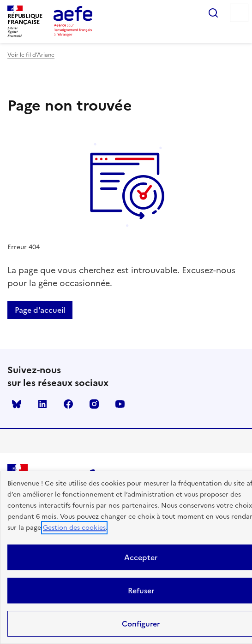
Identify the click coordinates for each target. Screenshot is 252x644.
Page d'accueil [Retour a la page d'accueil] (40, 310)
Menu (239, 13)
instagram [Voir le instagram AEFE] (94, 404)
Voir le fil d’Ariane (31, 55)
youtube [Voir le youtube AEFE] (120, 404)
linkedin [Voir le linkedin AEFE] (42, 404)
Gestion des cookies (74, 528)
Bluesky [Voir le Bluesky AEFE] (17, 404)
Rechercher (213, 13)
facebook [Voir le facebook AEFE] (68, 404)
